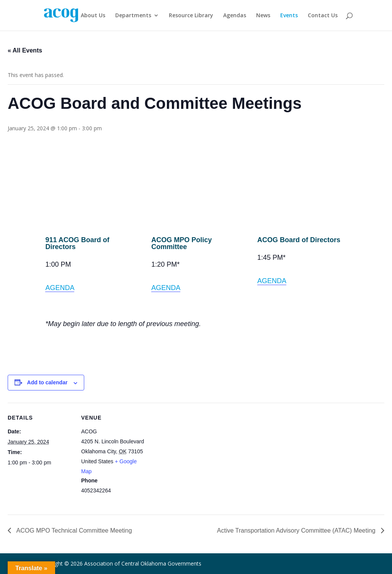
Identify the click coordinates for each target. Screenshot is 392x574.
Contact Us (323, 16)
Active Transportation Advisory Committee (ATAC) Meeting (297, 531)
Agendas (235, 16)
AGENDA (60, 288)
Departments (133, 16)
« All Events (25, 50)
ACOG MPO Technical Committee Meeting (73, 531)
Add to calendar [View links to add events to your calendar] (47, 382)
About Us (93, 16)
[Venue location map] (195, 456)
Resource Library (191, 16)
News (263, 16)
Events (289, 16)
